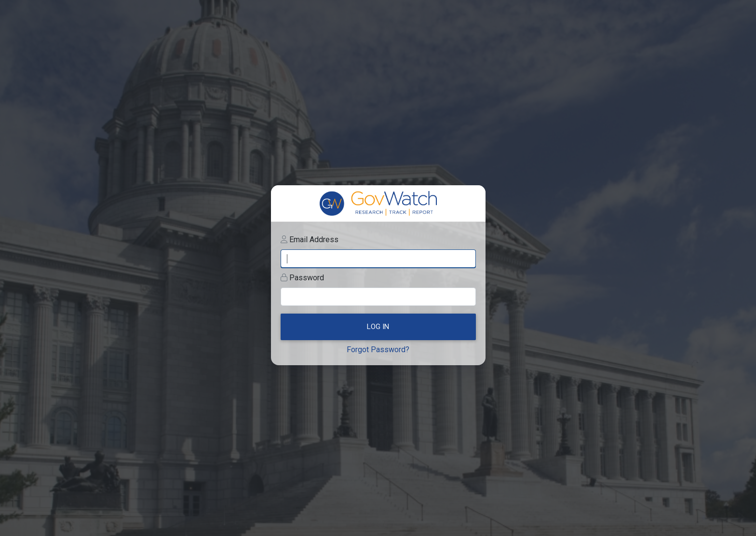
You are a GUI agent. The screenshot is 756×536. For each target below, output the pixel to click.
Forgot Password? (378, 350)
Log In (378, 327)
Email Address (314, 240)
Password (307, 278)
